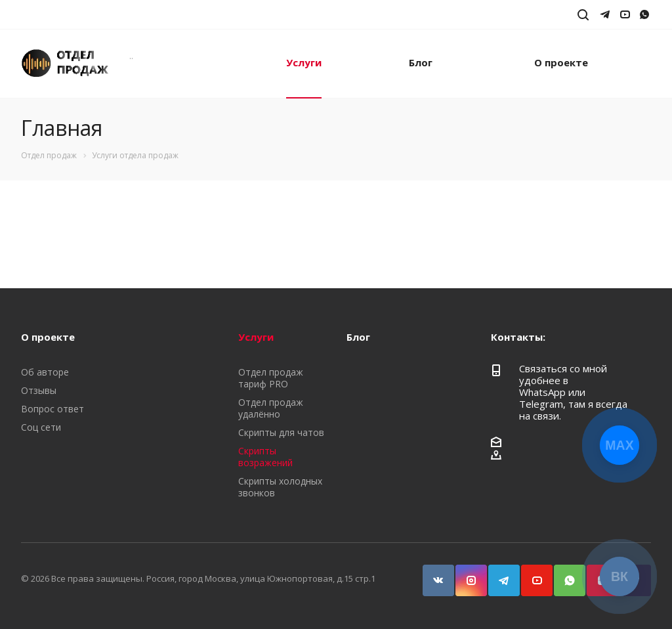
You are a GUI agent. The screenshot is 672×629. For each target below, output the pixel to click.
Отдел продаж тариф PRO (271, 378)
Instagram (465, 574)
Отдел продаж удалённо (271, 408)
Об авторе (45, 372)
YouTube (531, 574)
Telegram (498, 574)
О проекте (561, 62)
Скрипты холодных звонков (280, 487)
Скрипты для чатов (281, 432)
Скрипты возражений (265, 457)
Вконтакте (432, 574)
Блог (421, 62)
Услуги (304, 62)
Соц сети (41, 427)
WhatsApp (564, 574)
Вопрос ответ (52, 409)
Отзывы (39, 390)
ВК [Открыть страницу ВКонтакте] (619, 576)
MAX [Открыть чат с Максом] (619, 445)
